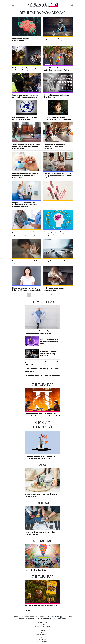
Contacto (42, 624)
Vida (43, 637)
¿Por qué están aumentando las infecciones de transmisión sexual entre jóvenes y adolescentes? (25, 234)
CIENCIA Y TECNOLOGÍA (42, 635)
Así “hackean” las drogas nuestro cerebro (21, 39)
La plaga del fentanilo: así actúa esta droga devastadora (57, 262)
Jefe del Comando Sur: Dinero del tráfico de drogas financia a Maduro (56, 69)
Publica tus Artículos (42, 627)
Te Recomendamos (42, 622)
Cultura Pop (43, 633)
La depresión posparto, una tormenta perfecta (53, 289)
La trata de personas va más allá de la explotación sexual (26, 262)
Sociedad (43, 640)
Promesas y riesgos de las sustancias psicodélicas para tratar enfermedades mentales (58, 234)
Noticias (43, 630)
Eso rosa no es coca (51, 203)
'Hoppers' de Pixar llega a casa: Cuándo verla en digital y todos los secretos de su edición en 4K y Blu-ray (41, 608)
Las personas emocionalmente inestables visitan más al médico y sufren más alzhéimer (25, 205)
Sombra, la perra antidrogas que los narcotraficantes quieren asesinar (25, 96)
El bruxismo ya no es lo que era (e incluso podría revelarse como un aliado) (27, 289)
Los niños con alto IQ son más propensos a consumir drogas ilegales (57, 118)
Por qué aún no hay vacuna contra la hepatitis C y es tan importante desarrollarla (25, 175)
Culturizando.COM (43, 642)
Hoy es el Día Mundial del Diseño (35, 570)
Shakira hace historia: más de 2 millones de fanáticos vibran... (49, 342)
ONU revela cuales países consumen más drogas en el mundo (25, 118)
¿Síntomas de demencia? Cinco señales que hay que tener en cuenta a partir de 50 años (58, 176)
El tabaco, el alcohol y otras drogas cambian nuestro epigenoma (25, 69)
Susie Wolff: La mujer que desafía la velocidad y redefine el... (49, 354)
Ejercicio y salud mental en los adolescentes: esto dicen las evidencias (54, 146)
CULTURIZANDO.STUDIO (32, 617)
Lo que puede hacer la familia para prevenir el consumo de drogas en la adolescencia (56, 41)
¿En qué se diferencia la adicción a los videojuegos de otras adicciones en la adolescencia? (26, 146)
